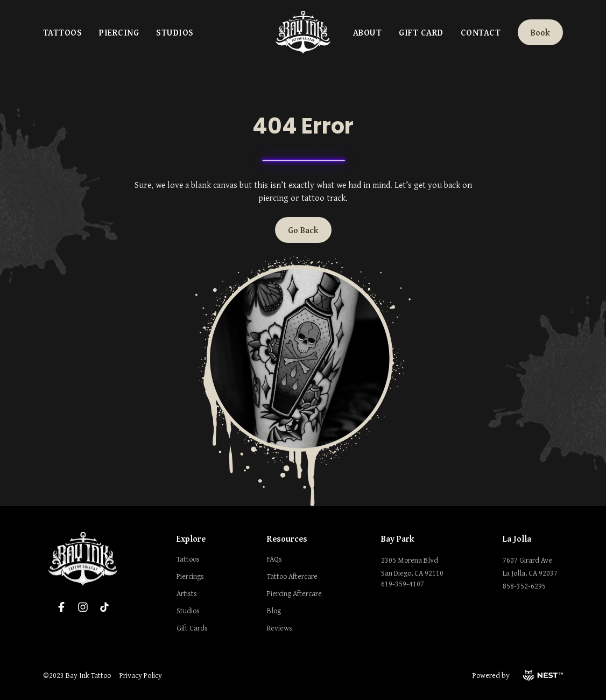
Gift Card (421, 32)
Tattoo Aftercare (292, 576)
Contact (481, 32)
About (367, 32)
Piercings (190, 576)
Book (540, 32)
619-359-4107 (403, 584)
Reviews (280, 628)
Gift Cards (192, 628)
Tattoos (62, 32)
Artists (187, 593)
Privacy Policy (141, 675)
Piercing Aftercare (294, 593)
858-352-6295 (524, 586)
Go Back (303, 230)
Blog (274, 611)
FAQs (274, 559)
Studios (175, 32)
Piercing (119, 32)
